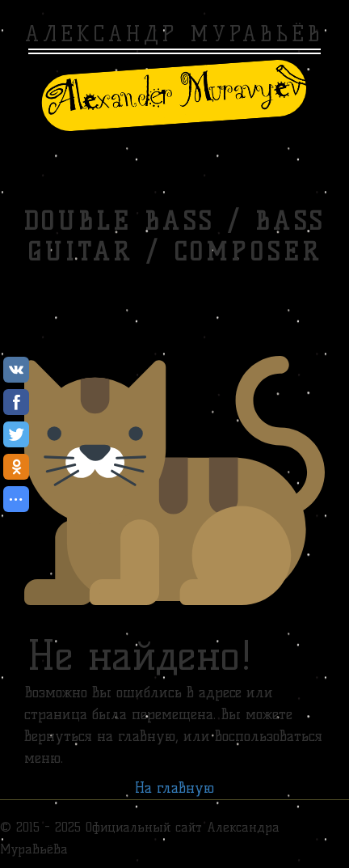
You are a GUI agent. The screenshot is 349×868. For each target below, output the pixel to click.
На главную (174, 788)
